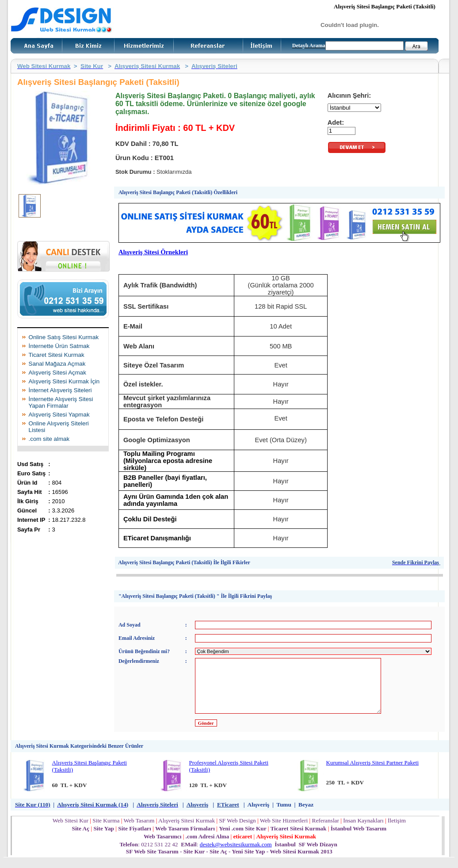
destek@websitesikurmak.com (236, 855)
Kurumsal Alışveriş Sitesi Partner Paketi (372, 773)
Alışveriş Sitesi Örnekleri (153, 252)
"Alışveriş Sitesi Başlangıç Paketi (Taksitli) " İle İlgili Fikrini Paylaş (195, 596)
